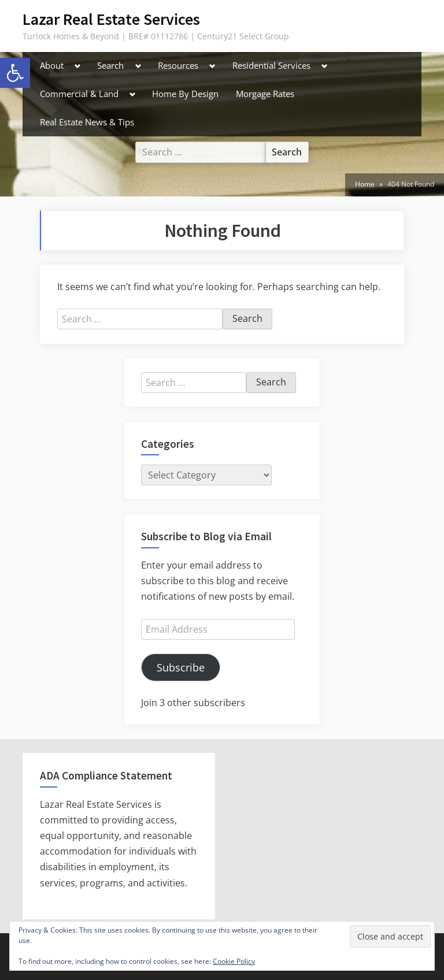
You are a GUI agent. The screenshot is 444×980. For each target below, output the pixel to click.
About (52, 65)
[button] (15, 73)
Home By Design (185, 94)
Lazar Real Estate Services (111, 19)
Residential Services (271, 65)
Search (110, 65)
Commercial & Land (79, 94)
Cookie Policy (234, 961)
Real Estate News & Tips (87, 122)
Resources (178, 65)
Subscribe (181, 667)
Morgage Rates (265, 94)
